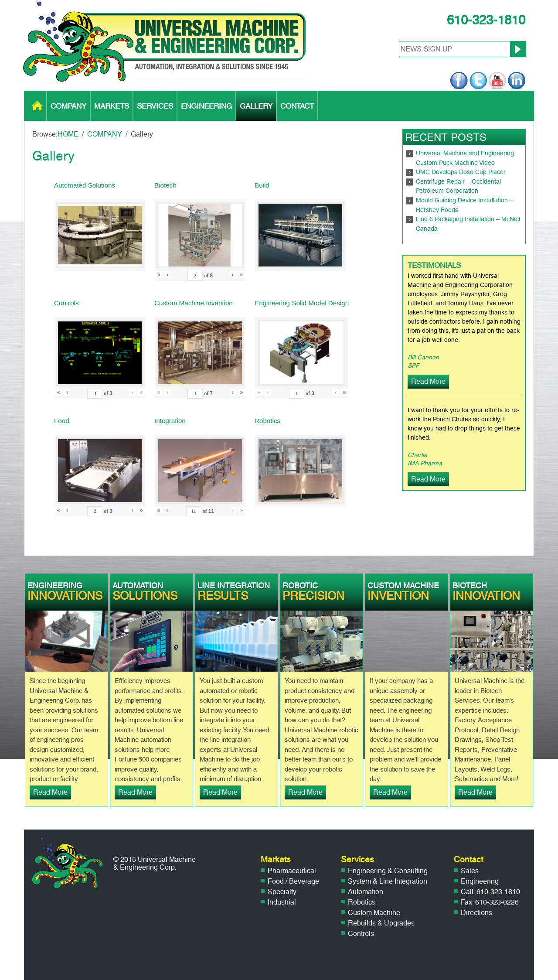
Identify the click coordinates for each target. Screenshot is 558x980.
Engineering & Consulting (388, 871)
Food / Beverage (293, 881)
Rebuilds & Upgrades (381, 923)
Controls (361, 934)
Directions (476, 913)
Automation (366, 892)
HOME (37, 106)
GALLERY (256, 106)
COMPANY (68, 106)
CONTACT (297, 106)
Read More (428, 381)
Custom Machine (374, 913)
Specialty (282, 892)
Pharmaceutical (292, 871)
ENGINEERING (206, 106)
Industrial (282, 902)
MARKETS (112, 106)
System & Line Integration (388, 881)
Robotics (362, 902)
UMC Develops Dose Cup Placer (461, 172)
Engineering (480, 881)
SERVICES (155, 106)
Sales (470, 871)
